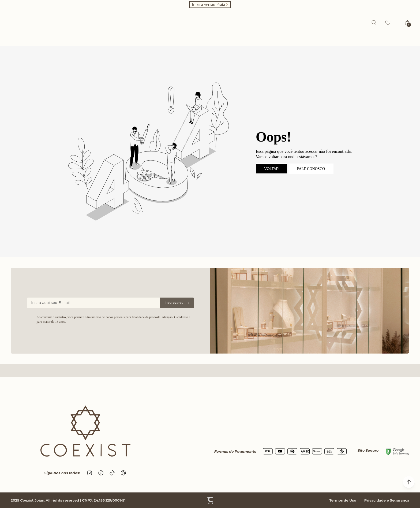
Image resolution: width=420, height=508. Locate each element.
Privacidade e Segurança (387, 500)
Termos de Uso (343, 500)
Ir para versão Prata (209, 4)
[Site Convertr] (210, 500)
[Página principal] (211, 23)
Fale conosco (311, 169)
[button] (409, 482)
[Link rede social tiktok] (112, 473)
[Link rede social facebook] (101, 473)
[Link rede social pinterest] (123, 473)
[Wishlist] (388, 23)
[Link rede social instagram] (90, 473)
